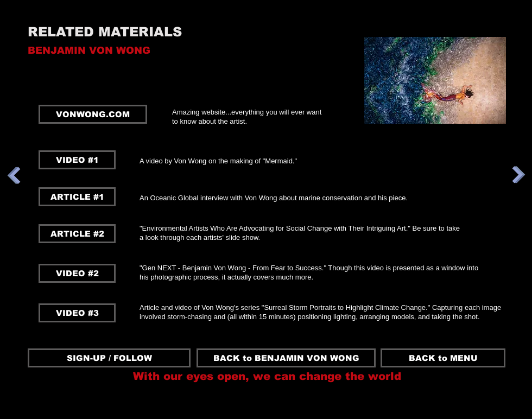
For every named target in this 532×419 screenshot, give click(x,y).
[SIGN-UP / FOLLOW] (109, 358)
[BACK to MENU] (443, 358)
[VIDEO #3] (77, 313)
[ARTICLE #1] (77, 197)
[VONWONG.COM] (93, 114)
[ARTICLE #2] (77, 234)
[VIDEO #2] (77, 273)
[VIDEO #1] (77, 160)
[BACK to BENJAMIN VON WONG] (286, 358)
